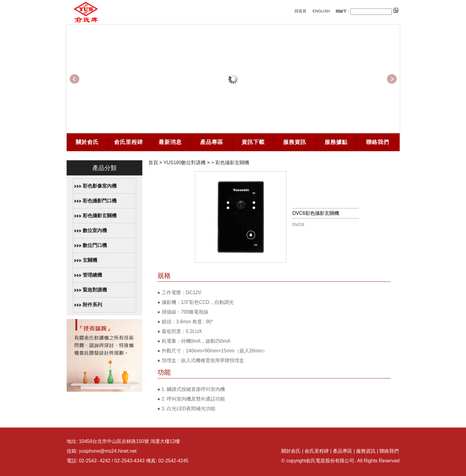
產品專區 (212, 142)
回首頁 (301, 11)
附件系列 (92, 305)
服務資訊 (295, 142)
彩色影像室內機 (100, 186)
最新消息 (170, 142)
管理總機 (92, 275)
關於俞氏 (87, 142)
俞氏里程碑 (129, 142)
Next (392, 79)
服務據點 (336, 142)
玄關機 (90, 260)
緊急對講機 (95, 290)
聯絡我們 (378, 142)
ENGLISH (321, 11)
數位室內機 (95, 230)
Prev (74, 79)
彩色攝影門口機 (100, 201)
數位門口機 (95, 245)
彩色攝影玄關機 (100, 216)
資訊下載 (253, 142)
